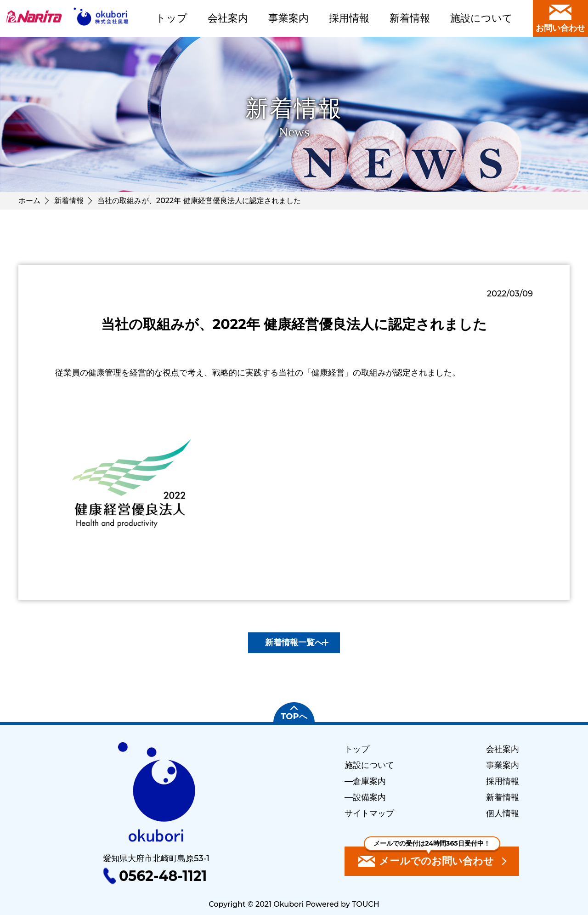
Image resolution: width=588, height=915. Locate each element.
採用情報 (349, 18)
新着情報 (410, 18)
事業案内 (288, 18)
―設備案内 (365, 797)
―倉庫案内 (365, 781)
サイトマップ (369, 813)
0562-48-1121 (163, 875)
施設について (481, 18)
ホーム (29, 201)
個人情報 (503, 813)
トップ (172, 18)
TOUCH (366, 904)
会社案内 (228, 18)
